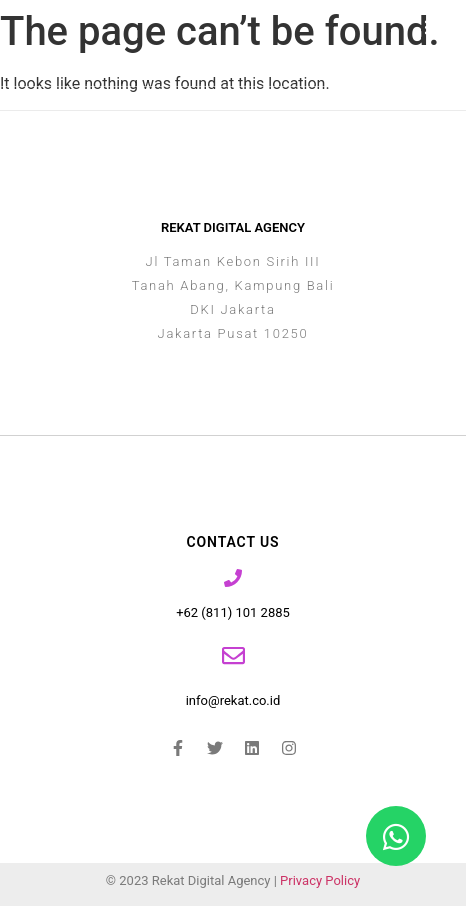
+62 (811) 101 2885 (233, 612)
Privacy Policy (320, 880)
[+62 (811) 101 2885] (233, 578)
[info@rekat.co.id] (233, 655)
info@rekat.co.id (233, 700)
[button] (434, 27)
